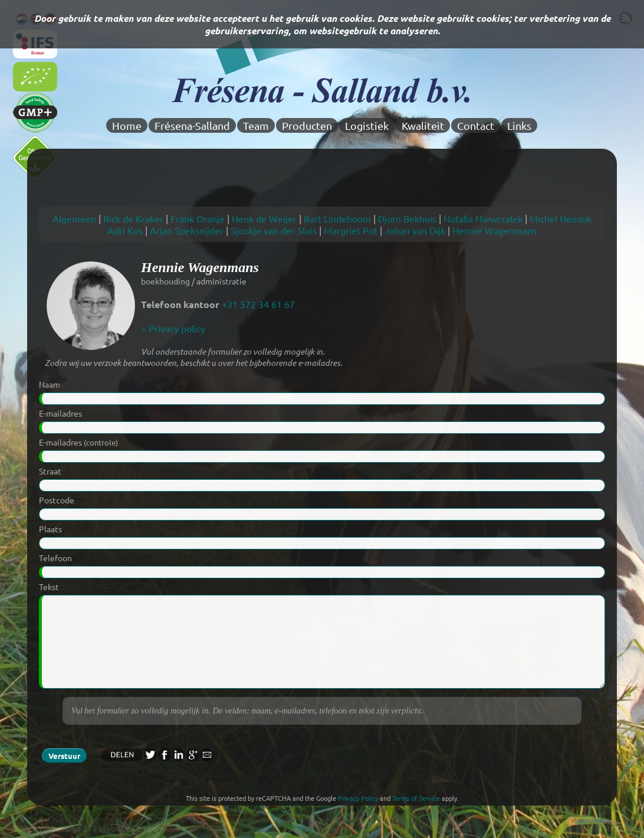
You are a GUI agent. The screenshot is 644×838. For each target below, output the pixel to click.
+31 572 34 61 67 (258, 304)
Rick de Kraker (133, 218)
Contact (476, 125)
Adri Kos (125, 230)
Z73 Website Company (124, 828)
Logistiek (367, 125)
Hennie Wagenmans (494, 230)
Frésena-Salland (192, 125)
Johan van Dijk (415, 230)
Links (519, 125)
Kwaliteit (423, 125)
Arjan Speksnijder (187, 230)
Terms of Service (416, 798)
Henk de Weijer (264, 218)
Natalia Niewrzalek (483, 218)
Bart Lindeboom (337, 218)
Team (256, 125)
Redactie (621, 828)
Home (127, 125)
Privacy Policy (358, 798)
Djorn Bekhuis (407, 218)
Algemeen (74, 218)
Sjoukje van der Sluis (274, 230)
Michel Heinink (561, 218)
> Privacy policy (173, 328)
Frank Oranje (198, 218)
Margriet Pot (351, 230)
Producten (307, 125)
